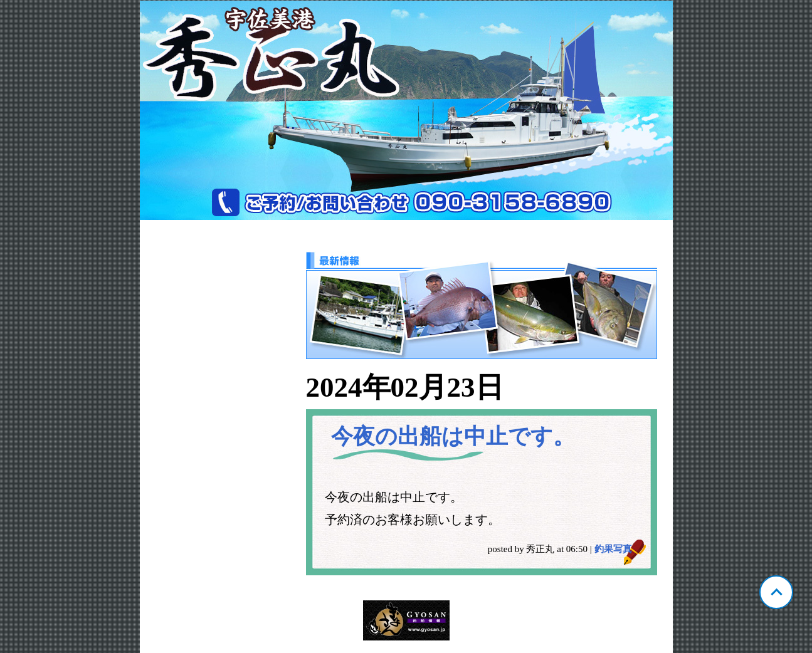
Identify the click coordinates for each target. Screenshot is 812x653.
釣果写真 (613, 549)
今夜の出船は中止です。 (453, 436)
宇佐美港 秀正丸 (406, 110)
